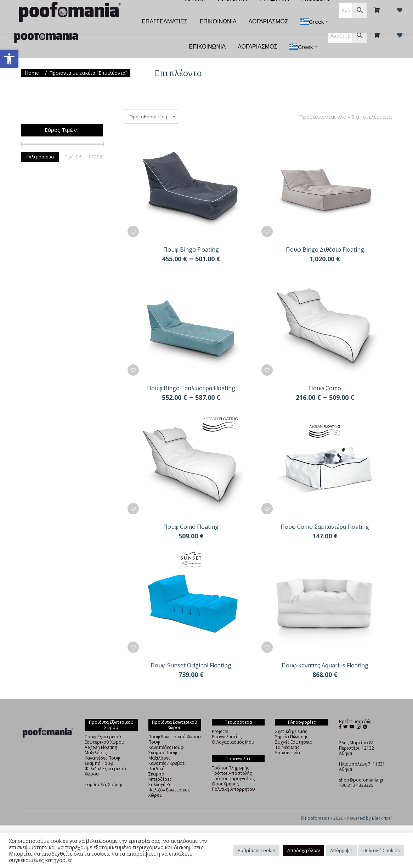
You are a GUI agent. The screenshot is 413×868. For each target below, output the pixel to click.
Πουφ (154, 729)
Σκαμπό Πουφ (99, 751)
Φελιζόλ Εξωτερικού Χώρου (105, 758)
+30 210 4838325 (356, 772)
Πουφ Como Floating (191, 514)
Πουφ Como (325, 375)
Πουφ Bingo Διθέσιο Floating (325, 237)
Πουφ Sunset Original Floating (191, 653)
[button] (9, 59)
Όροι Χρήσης (225, 771)
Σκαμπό (156, 761)
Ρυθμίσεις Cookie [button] (256, 850)
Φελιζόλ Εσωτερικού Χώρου (169, 780)
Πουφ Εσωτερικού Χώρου (175, 724)
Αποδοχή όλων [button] (304, 850)
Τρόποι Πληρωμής (230, 755)
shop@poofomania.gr (361, 767)
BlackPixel (382, 805)
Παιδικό (157, 756)
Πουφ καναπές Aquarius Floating (325, 653)
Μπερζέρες (160, 766)
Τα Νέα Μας (287, 735)
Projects (220, 719)
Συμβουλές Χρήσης (104, 772)
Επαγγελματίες (227, 724)
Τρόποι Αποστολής (232, 760)
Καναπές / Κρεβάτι (167, 751)
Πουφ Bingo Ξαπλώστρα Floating (191, 375)
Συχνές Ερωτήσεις (293, 729)
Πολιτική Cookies (381, 850)
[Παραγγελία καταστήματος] (152, 104)
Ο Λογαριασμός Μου (233, 729)
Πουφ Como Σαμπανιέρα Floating (325, 514)
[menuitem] (127, 11)
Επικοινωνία (288, 740)
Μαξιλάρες (96, 740)
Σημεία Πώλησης (292, 724)
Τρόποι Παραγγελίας (233, 766)
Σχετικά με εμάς (291, 719)
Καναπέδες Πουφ (102, 745)
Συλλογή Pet (161, 772)
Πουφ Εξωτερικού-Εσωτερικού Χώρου (104, 727)
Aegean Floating (101, 735)
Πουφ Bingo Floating (191, 237)
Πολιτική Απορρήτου (233, 776)
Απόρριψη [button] (341, 850)
